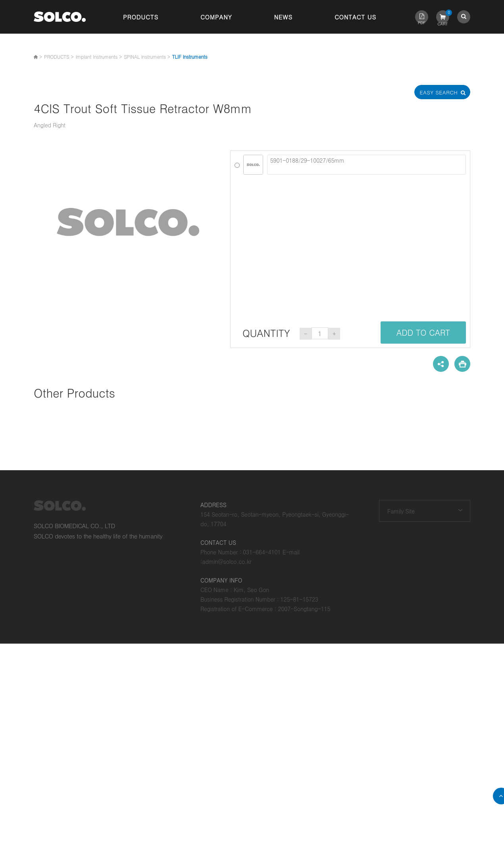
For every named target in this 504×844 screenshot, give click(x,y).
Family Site (401, 511)
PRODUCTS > (59, 57)
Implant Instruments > (99, 57)
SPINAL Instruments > (147, 57)
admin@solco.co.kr (227, 561)
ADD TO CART (423, 332)
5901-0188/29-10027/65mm (366, 165)
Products (141, 17)
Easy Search (442, 92)
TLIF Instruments (190, 57)
